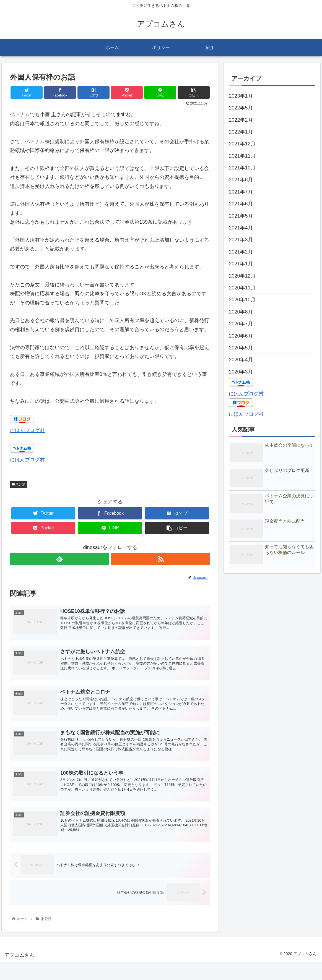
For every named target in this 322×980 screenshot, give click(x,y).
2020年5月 (241, 348)
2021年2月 (241, 252)
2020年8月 (241, 312)
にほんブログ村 (27, 430)
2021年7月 (241, 192)
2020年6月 (241, 336)
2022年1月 (241, 132)
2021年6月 (241, 204)
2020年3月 (241, 372)
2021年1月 (241, 264)
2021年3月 (241, 240)
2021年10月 (242, 168)
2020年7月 (241, 324)
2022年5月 (241, 108)
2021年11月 (242, 156)
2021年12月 (242, 144)
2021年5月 (241, 216)
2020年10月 (242, 300)
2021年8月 (241, 180)
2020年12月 (242, 276)
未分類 (19, 484)
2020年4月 (241, 360)
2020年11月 (242, 288)
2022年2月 (241, 120)
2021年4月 (241, 228)
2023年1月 (241, 96)
